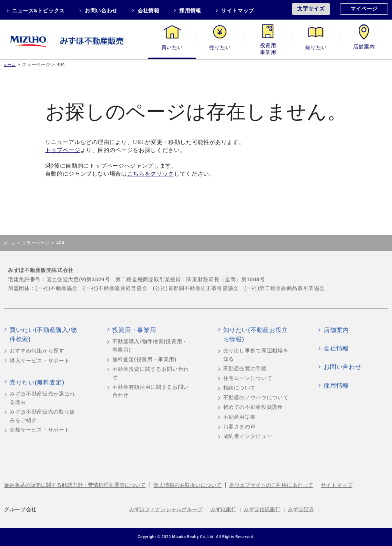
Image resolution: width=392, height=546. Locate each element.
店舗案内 (364, 47)
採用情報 (190, 11)
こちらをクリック (151, 174)
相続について (240, 388)
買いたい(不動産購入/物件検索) (43, 335)
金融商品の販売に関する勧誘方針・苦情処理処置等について (75, 485)
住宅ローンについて (248, 378)
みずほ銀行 (224, 509)
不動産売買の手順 (245, 369)
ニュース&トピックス (38, 11)
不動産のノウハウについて (256, 397)
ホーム (10, 65)
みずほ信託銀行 (262, 509)
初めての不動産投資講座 (253, 407)
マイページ (364, 9)
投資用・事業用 (268, 47)
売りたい (220, 47)
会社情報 (149, 11)
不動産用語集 (240, 417)
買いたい (172, 47)
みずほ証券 (301, 509)
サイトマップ (238, 11)
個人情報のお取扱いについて (187, 485)
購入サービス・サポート (40, 361)
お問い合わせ (101, 11)
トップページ (63, 150)
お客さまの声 (240, 427)
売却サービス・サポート (40, 430)
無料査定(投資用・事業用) (145, 359)
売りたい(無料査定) (37, 382)
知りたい (316, 47)
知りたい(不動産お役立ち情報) (256, 335)
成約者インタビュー (248, 436)
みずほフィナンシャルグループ (166, 509)
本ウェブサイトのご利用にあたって (271, 485)
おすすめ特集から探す (37, 351)
